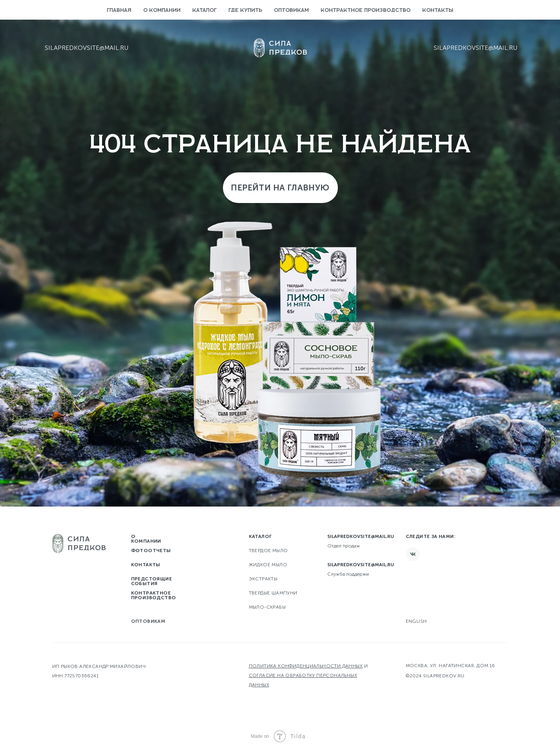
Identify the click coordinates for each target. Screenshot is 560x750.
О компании (162, 10)
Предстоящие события (151, 581)
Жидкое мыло (268, 565)
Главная (119, 10)
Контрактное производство (366, 10)
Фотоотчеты (151, 551)
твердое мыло (268, 551)
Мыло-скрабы (267, 607)
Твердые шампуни (273, 593)
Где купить (245, 10)
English (416, 621)
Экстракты (263, 579)
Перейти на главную (280, 187)
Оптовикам (291, 10)
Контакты (438, 10)
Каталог (204, 10)
